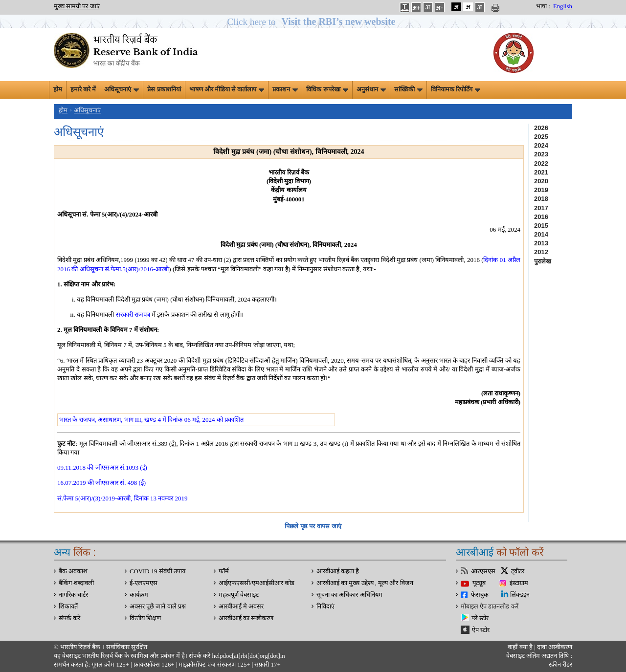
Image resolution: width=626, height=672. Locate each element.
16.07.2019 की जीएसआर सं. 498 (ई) (101, 483)
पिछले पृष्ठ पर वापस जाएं (313, 526)
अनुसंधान (371, 89)
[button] (313, 22)
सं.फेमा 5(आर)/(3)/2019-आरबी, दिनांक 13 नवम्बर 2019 (123, 498)
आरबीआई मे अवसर (241, 607)
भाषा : (543, 6)
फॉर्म (224, 571)
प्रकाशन (285, 89)
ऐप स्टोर (481, 630)
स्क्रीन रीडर (560, 665)
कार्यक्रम (139, 595)
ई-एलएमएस (144, 583)
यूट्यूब (479, 583)
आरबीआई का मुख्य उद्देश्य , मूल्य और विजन (365, 583)
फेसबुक (480, 595)
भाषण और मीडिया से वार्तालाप (227, 89)
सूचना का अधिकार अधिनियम (349, 595)
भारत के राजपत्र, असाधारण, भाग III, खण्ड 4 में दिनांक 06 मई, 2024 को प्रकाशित (151, 420)
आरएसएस (483, 571)
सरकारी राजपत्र (133, 314)
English (563, 6)
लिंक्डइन (520, 595)
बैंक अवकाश (73, 571)
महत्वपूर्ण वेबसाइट (239, 595)
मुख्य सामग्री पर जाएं (77, 6)
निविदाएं (325, 607)
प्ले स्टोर (480, 618)
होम (58, 89)
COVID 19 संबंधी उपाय (157, 571)
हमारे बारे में (83, 89)
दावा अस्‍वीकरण (555, 647)
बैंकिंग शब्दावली (76, 583)
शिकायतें (68, 607)
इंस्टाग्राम (519, 583)
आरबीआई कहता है (338, 571)
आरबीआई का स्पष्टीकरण (246, 618)
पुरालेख (543, 261)
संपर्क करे (69, 618)
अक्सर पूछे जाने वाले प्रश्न (158, 607)
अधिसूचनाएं (122, 89)
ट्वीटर (518, 571)
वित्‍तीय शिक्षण (145, 618)
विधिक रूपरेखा (327, 89)
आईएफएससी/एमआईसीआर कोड (257, 583)
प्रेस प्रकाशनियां (164, 89)
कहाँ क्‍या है (521, 647)
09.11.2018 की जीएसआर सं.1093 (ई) (102, 467)
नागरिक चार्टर (73, 595)
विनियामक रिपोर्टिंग (456, 89)
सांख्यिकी (408, 89)
